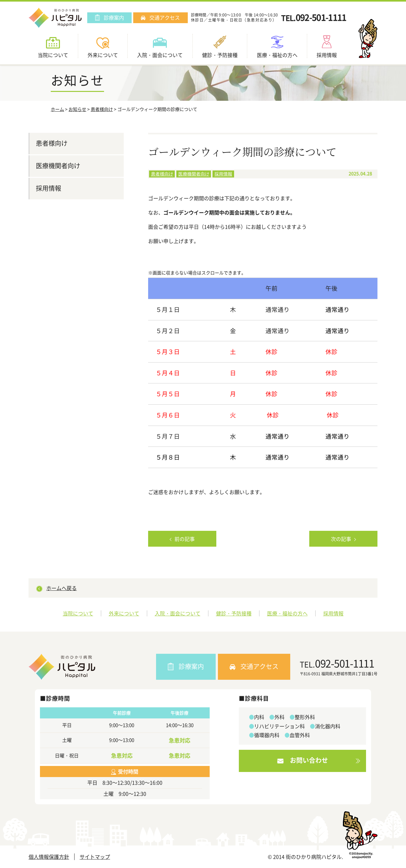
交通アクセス (160, 17)
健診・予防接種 (234, 613)
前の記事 (185, 539)
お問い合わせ (303, 760)
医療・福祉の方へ (287, 613)
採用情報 (223, 174)
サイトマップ (95, 857)
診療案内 (110, 17)
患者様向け (102, 109)
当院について (78, 613)
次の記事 (341, 539)
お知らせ (77, 109)
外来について (124, 613)
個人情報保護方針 (49, 857)
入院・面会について (178, 613)
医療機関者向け (194, 174)
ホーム (57, 109)
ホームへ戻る (62, 588)
